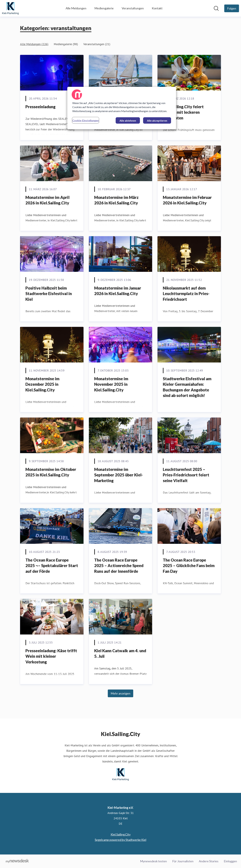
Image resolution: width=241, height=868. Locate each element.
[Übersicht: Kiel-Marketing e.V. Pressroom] (10, 8)
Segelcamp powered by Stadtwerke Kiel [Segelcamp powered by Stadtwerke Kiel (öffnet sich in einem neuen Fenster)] (120, 840)
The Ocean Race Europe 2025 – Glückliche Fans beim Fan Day (189, 566)
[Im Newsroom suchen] (216, 8)
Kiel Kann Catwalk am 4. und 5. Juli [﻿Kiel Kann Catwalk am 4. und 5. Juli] (120, 653)
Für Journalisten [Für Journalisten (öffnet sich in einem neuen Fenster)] (183, 861)
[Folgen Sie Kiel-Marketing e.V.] (232, 8)
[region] (122, 108)
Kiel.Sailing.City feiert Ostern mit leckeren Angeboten (183, 112)
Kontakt (157, 8)
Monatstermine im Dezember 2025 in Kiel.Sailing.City (42, 384)
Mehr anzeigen (120, 693)
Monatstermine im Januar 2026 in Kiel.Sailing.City (118, 291)
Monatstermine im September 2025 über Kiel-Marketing (118, 475)
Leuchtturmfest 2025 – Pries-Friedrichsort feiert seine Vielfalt (186, 475)
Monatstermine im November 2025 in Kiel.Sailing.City (111, 384)
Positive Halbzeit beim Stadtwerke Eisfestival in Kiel (49, 294)
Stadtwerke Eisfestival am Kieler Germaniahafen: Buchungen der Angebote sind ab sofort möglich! (187, 387)
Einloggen (230, 861)
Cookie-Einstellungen (86, 120)
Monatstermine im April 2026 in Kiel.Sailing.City (47, 200)
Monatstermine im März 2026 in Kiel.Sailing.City (116, 200)
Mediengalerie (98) (66, 44)
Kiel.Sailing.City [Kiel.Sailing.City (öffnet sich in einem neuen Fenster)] (121, 834)
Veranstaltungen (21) (97, 44)
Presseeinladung (41, 107)
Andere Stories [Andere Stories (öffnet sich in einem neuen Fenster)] (209, 861)
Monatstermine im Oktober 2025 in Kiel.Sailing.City (51, 472)
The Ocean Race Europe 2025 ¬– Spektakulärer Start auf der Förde (52, 566)
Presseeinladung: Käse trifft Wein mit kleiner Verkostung (51, 656)
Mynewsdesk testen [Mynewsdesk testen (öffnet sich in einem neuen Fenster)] (153, 861)
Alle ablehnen (128, 121)
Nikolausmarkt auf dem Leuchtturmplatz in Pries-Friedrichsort (186, 294)
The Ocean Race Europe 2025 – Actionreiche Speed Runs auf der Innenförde (119, 566)
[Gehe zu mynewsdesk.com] (17, 861)
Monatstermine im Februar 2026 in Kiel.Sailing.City (187, 200)
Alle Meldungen (76, 8)
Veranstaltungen (133, 8)
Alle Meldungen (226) (34, 44)
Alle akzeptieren (157, 121)
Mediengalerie (104, 8)
